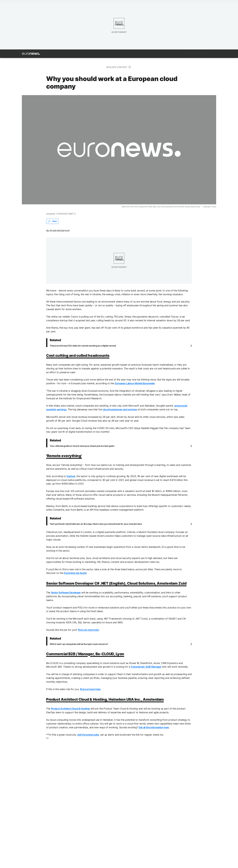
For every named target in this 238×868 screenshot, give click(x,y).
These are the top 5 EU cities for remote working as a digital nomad (83, 346)
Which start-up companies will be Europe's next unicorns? (79, 644)
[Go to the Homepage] (31, 54)
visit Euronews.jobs (88, 735)
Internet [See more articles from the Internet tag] (149, 789)
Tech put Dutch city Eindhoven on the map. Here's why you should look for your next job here (96, 524)
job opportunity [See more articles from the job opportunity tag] (34, 789)
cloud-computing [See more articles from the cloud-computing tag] (99, 789)
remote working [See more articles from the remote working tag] (59, 789)
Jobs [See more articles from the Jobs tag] (79, 789)
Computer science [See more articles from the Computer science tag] (127, 789)
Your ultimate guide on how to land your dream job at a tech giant (82, 446)
